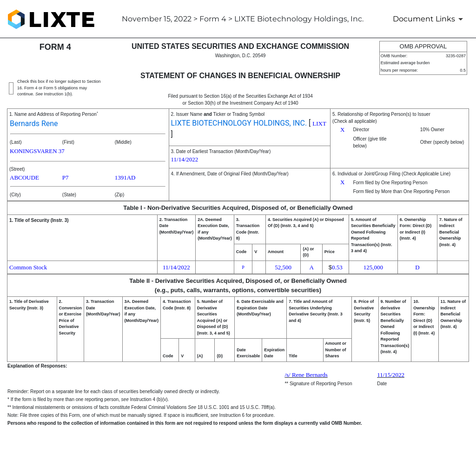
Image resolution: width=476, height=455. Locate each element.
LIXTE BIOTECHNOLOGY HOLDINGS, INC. (239, 123)
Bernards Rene (34, 124)
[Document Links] (430, 19)
